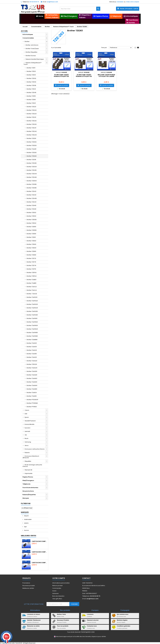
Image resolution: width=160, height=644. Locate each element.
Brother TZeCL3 (32, 287)
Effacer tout (27, 508)
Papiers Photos (28, 477)
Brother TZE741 (31, 265)
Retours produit (57, 586)
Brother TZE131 (31, 75)
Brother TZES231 (32, 364)
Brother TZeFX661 (32, 336)
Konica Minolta (29, 424)
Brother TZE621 (31, 241)
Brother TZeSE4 (32, 393)
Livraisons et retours (34, 614)
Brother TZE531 (31, 216)
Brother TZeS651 (32, 389)
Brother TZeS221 (32, 361)
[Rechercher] (80, 9)
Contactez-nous (92, 626)
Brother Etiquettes (31, 52)
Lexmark (27, 431)
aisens (26, 523)
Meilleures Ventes (29, 536)
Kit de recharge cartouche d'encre (32, 466)
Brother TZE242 (32, 131)
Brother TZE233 (32, 124)
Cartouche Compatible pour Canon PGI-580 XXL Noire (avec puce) (40, 541)
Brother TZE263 (32, 156)
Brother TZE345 (32, 177)
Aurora (26, 530)
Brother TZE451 (31, 205)
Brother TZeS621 (32, 378)
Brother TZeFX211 (32, 297)
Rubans (27, 453)
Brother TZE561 (31, 234)
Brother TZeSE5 (32, 396)
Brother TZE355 (32, 184)
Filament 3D (28, 470)
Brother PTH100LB (32, 403)
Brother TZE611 (31, 237)
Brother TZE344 (32, 174)
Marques (26, 498)
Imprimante (29, 473)
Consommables (28, 38)
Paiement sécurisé (93, 620)
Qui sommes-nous (123, 614)
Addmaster (28, 519)
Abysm (26, 516)
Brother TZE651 (31, 251)
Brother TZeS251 (32, 371)
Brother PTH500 (32, 407)
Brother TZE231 (31, 117)
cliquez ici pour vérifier (99, 636)
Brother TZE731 (31, 262)
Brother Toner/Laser (32, 49)
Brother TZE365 (32, 188)
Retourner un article (33, 626)
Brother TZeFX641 (32, 329)
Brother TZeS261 (32, 375)
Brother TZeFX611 (32, 318)
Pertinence (121, 48)
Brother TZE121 (31, 71)
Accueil (24, 31)
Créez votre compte (132, 2)
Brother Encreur (31, 56)
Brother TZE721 (31, 258)
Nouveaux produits (29, 586)
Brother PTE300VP (32, 400)
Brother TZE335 (32, 170)
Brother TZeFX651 (32, 333)
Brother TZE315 (31, 160)
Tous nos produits (63, 626)
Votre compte (59, 578)
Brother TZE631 (31, 244)
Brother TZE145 (31, 93)
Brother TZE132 (31, 78)
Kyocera (27, 428)
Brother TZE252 (32, 142)
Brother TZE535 (32, 220)
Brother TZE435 (32, 198)
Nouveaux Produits (63, 620)
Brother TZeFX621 (32, 322)
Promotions (26, 583)
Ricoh (26, 438)
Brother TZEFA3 (32, 273)
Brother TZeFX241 (32, 308)
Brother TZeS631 (32, 382)
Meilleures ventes (28, 588)
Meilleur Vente (61, 614)
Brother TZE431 (31, 195)
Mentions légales (122, 620)
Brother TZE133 (31, 82)
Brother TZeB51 (31, 283)
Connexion (120, 2)
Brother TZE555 (32, 230)
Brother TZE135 (31, 85)
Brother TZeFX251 (32, 311)
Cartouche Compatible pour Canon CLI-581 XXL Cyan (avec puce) (40, 563)
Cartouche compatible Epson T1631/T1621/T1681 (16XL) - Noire (40, 552)
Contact (86, 578)
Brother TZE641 (31, 248)
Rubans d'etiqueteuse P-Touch (33, 63)
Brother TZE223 (32, 114)
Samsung (28, 442)
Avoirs (54, 591)
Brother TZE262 (32, 153)
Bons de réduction (58, 596)
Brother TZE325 (32, 163)
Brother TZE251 (31, 138)
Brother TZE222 (32, 110)
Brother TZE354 (32, 181)
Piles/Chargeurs (28, 480)
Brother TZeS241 (32, 368)
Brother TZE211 (31, 103)
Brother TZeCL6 (32, 294)
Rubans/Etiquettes (29, 495)
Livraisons (90, 614)
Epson (27, 417)
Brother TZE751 (31, 269)
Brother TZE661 (31, 255)
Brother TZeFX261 (32, 315)
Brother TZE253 (32, 145)
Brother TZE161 (31, 100)
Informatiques (28, 34)
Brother (27, 41)
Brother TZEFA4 (32, 276)
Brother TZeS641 (32, 385)
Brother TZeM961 (32, 340)
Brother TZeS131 (32, 347)
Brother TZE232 (32, 121)
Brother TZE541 (31, 223)
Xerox (27, 445)
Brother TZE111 (31, 68)
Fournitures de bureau (30, 488)
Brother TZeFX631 (32, 325)
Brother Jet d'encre (32, 45)
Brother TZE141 (31, 89)
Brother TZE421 (31, 191)
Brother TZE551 (31, 227)
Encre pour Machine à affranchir (31, 457)
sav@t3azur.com (52, 2)
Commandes (57, 588)
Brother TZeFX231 (32, 304)
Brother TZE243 (32, 135)
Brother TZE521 (31, 213)
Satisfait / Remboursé (34, 620)
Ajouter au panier (61, 85)
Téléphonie (26, 484)
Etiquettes (28, 461)
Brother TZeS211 (32, 357)
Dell (26, 414)
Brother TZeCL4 (32, 290)
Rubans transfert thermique (35, 59)
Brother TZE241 (31, 128)
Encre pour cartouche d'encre (35, 449)
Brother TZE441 (31, 202)
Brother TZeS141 (32, 350)
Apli (25, 527)
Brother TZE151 (31, 96)
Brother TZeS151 (32, 354)
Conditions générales (124, 626)
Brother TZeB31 (31, 280)
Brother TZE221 (31, 107)
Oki (26, 435)
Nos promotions (28, 491)
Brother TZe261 (31, 149)
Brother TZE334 (32, 167)
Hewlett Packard (30, 421)
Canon (27, 410)
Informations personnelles (61, 583)
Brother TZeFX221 (32, 301)
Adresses (55, 593)
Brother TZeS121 (32, 343)
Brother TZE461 (31, 209)
